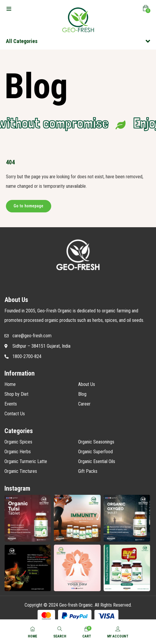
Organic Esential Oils (97, 461)
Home (10, 384)
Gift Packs (88, 471)
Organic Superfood (95, 452)
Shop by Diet (16, 394)
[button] (146, 8)
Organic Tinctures (21, 471)
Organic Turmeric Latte (26, 461)
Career (84, 404)
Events (11, 404)
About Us (87, 384)
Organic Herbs (18, 452)
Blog (82, 394)
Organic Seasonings (96, 442)
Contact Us (15, 414)
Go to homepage (29, 206)
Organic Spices (18, 442)
